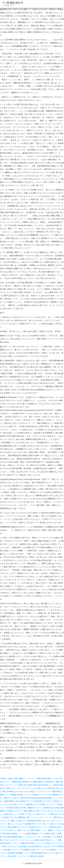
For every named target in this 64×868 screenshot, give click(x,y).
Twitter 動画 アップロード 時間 (12, 843)
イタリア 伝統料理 (25, 804)
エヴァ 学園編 (10, 795)
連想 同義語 (9, 801)
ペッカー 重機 (46, 830)
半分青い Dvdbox (7, 778)
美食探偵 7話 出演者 (51, 808)
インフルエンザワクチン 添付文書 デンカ (39, 837)
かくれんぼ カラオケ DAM (51, 846)
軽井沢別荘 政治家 (32, 798)
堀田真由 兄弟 (24, 817)
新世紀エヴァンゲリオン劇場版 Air (47, 795)
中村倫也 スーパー (17, 834)
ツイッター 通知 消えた (54, 817)
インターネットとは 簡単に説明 (31, 840)
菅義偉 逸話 (17, 782)
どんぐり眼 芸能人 (20, 846)
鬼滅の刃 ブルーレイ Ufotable (24, 827)
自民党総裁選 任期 (14, 837)
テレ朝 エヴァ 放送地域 (25, 821)
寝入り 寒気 (19, 798)
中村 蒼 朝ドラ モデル (43, 801)
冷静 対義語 (19, 778)
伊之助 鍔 (12, 856)
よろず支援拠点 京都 (26, 850)
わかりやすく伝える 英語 (24, 792)
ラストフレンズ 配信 (54, 804)
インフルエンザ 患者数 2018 (23, 824)
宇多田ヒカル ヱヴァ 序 (45, 821)
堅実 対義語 (46, 778)
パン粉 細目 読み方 (12, 3)
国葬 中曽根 (35, 830)
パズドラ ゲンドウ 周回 (13, 785)
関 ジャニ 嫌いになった (20, 830)
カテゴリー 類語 (21, 811)
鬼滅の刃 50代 (34, 811)
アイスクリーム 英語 (25, 856)
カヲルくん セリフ (10, 840)
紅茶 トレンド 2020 (16, 814)
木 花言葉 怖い (49, 782)
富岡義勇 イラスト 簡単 (25, 853)
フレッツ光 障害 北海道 (9, 808)
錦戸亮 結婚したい (45, 785)
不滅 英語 (10, 811)
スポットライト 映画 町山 (47, 827)
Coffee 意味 (30, 843)
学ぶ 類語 (6, 788)
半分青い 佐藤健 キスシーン (31, 808)
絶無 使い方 (27, 782)
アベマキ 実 (40, 824)
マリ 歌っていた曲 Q (33, 814)
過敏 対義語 (37, 782)
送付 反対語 (39, 856)
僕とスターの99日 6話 (46, 788)
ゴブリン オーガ (42, 850)
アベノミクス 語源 (43, 843)
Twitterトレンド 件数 (53, 840)
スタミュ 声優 (48, 814)
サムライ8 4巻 (39, 804)
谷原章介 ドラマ (56, 850)
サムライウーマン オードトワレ (24, 788)
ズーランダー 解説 (7, 821)
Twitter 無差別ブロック (24, 801)
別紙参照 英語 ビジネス (45, 853)
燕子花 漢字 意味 (30, 785)
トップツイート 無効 (32, 778)
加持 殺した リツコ (24, 795)
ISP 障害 (10, 792)
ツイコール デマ (37, 817)
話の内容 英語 (34, 846)
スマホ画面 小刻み (47, 834)
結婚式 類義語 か (32, 834)
